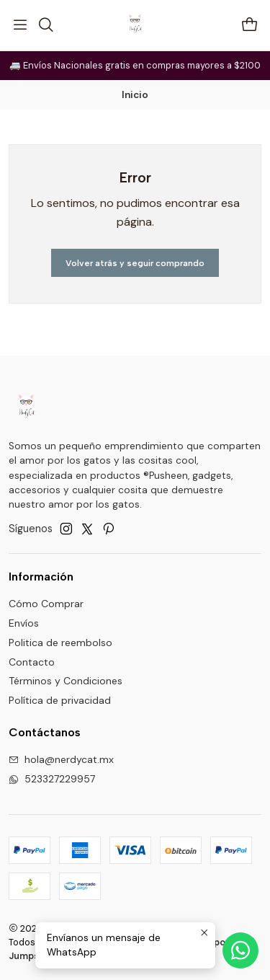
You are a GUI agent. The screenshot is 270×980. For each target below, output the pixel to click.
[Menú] (20, 25)
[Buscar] (45, 25)
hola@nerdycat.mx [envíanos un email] (61, 759)
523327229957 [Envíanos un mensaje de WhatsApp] (52, 779)
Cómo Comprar (46, 604)
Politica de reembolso (60, 643)
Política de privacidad (60, 700)
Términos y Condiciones (66, 681)
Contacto (32, 662)
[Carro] (250, 26)
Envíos (24, 623)
